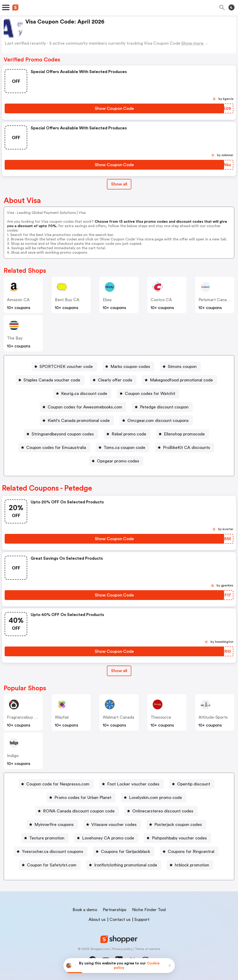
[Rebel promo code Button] (127, 434)
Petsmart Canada (215, 300)
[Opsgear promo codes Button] (116, 461)
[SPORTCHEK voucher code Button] (64, 367)
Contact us (120, 919)
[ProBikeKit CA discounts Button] (185, 448)
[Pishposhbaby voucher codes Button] (177, 838)
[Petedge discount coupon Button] (162, 407)
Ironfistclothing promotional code (126, 865)
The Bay (15, 338)
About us (97, 919)
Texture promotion (47, 838)
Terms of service (147, 949)
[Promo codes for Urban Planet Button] (81, 798)
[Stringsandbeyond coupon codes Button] (61, 434)
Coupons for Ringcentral (191, 852)
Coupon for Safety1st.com (52, 865)
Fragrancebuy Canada (28, 717)
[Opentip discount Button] (192, 784)
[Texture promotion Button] (45, 838)
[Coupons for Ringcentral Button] (189, 852)
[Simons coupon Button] (180, 367)
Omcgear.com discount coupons (158, 421)
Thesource (161, 717)
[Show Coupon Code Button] (114, 108)
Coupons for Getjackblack (126, 852)
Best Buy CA (67, 300)
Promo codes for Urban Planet (83, 798)
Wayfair (62, 717)
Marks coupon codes (130, 367)
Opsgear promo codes (118, 461)
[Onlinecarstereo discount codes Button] (161, 811)
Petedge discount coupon (164, 407)
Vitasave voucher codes (114, 825)
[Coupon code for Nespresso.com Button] (56, 784)
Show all (119, 671)
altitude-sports (213, 717)
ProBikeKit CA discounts (187, 448)
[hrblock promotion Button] (190, 865)
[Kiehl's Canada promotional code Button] (77, 421)
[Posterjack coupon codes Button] (176, 825)
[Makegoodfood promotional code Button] (180, 380)
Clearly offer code (115, 380)
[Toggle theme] (231, 7)
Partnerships (115, 910)
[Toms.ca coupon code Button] (123, 448)
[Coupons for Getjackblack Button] (124, 852)
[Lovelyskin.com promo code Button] (154, 798)
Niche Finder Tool (149, 910)
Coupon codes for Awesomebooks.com (85, 407)
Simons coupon (182, 367)
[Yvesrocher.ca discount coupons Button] (51, 852)
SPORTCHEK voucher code (66, 367)
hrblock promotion (192, 865)
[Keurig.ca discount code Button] (82, 394)
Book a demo (85, 910)
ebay (107, 300)
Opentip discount (194, 784)
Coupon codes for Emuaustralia (56, 448)
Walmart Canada (118, 717)
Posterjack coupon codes (178, 825)
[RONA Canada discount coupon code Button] (77, 811)
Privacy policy (122, 949)
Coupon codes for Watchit (150, 394)
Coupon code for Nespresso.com (58, 784)
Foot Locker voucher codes (133, 784)
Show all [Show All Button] (119, 184)
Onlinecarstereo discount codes (163, 811)
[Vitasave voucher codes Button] (112, 825)
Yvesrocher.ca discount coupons (53, 852)
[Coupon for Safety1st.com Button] (50, 865)
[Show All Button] (119, 671)
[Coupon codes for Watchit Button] (148, 394)
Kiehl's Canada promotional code (79, 421)
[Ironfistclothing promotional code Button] (124, 865)
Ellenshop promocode (184, 434)
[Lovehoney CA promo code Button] (106, 838)
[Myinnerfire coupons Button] (52, 825)
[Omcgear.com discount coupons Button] (156, 421)
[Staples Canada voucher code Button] (50, 380)
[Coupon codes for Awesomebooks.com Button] (83, 407)
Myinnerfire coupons (54, 825)
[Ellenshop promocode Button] (182, 434)
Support (142, 919)
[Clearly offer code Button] (113, 380)
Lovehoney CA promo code (108, 838)
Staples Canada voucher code (52, 380)
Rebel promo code (129, 434)
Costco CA (161, 300)
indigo (13, 756)
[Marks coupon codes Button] (128, 367)
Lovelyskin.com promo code (155, 798)
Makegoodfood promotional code (181, 380)
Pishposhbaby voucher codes (179, 838)
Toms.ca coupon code (124, 448)
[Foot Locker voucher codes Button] (131, 784)
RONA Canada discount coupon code (79, 811)
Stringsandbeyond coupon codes (63, 434)
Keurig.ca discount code (84, 394)
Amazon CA (18, 300)
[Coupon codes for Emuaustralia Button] (54, 448)
